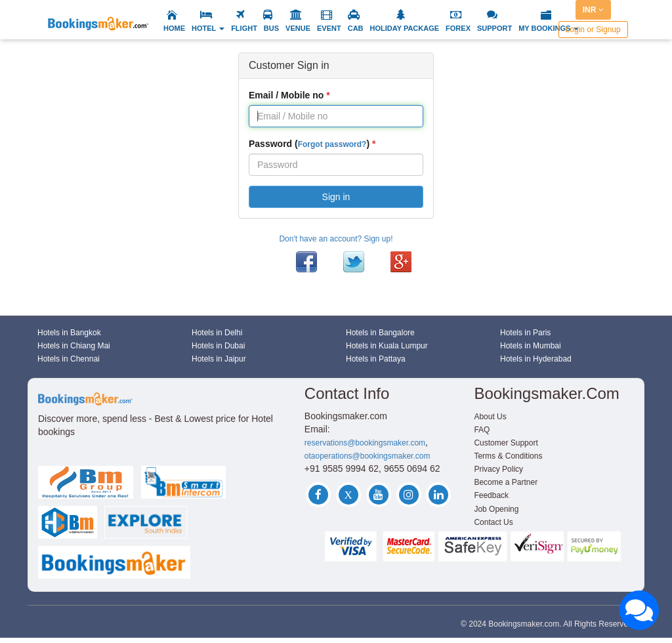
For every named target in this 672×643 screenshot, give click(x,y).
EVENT (329, 28)
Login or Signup (593, 30)
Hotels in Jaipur (219, 359)
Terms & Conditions (508, 456)
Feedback (491, 495)
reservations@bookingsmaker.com (365, 443)
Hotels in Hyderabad (536, 359)
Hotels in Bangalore (380, 333)
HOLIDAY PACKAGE (405, 28)
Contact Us (493, 522)
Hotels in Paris (525, 333)
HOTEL (208, 28)
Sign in (336, 197)
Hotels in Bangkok (69, 333)
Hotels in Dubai (218, 346)
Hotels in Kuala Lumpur (387, 346)
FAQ (482, 430)
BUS (271, 28)
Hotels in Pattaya (376, 359)
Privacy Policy (498, 469)
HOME (174, 28)
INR (593, 10)
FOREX (458, 28)
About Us (490, 417)
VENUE (298, 28)
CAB (356, 28)
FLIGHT (244, 28)
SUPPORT (494, 28)
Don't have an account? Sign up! (336, 239)
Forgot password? (332, 144)
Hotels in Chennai (69, 359)
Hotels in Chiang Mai (74, 346)
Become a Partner (506, 482)
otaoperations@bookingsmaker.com (367, 456)
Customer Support (506, 443)
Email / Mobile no (286, 95)
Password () (309, 144)
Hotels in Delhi (217, 333)
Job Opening (496, 509)
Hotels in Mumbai (531, 346)
